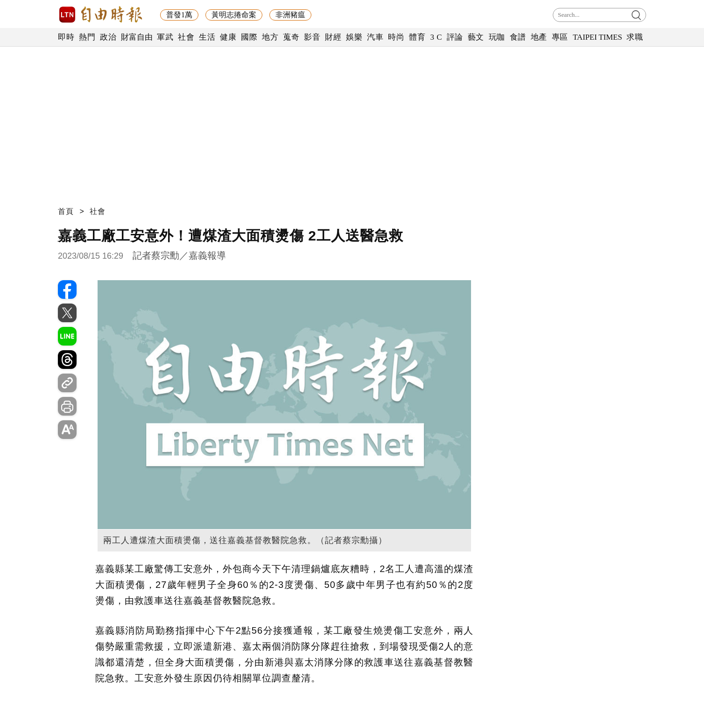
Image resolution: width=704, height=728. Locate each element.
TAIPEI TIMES (597, 37)
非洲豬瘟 (290, 15)
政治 (108, 37)
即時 (66, 37)
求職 (635, 37)
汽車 (375, 37)
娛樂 (354, 37)
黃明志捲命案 (234, 15)
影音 (312, 37)
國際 (249, 37)
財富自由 (137, 37)
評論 (455, 37)
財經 (333, 37)
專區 (560, 37)
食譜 (518, 37)
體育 (417, 37)
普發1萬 (179, 15)
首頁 (66, 211)
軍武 (165, 37)
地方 (270, 37)
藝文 (476, 37)
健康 (228, 37)
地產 (539, 37)
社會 (186, 37)
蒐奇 (291, 37)
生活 (207, 37)
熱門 (87, 37)
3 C (436, 37)
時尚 (396, 37)
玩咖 (497, 37)
